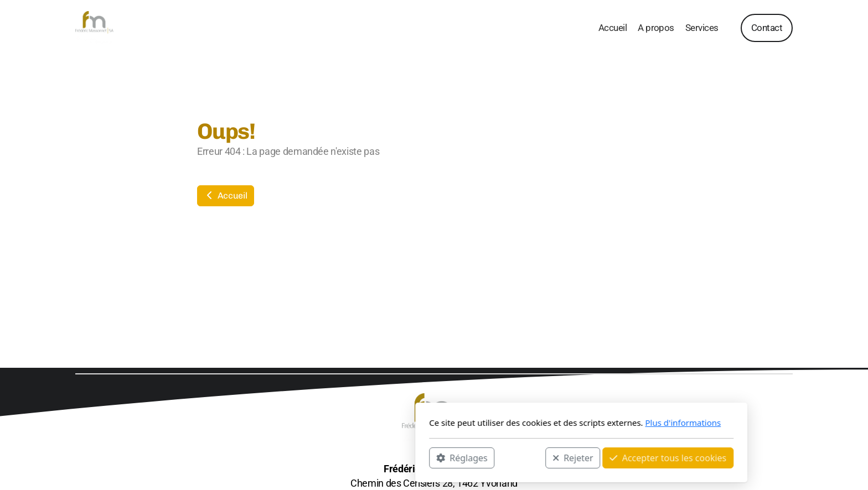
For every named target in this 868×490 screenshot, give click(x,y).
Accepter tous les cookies (521, 457)
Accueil (226, 196)
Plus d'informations (536, 423)
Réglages (314, 457)
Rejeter (426, 457)
